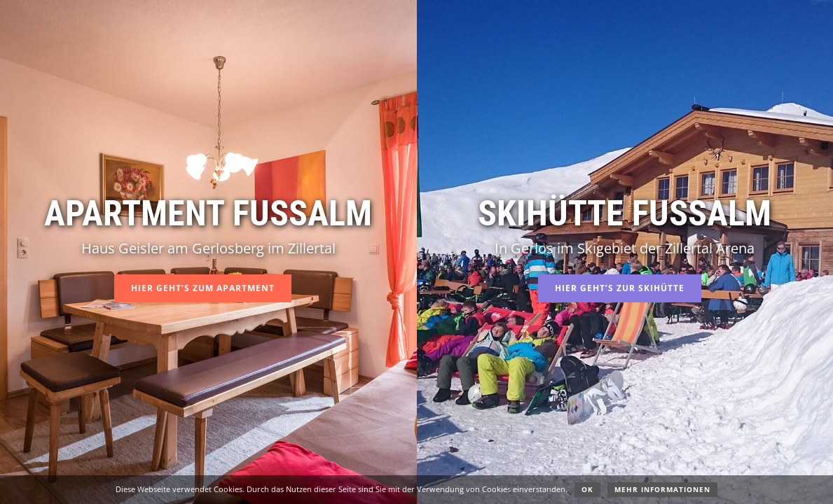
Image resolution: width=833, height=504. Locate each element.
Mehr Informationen (662, 489)
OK (587, 489)
